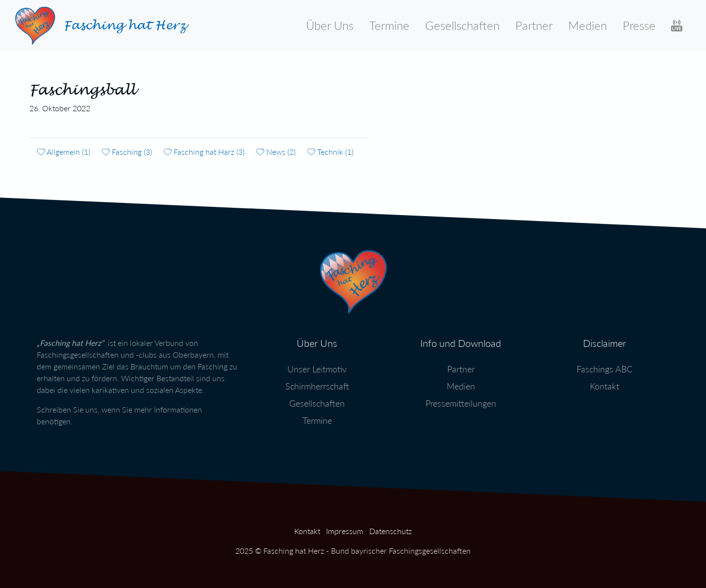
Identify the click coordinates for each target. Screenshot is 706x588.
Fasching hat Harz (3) (204, 152)
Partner (534, 25)
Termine (389, 25)
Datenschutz (391, 531)
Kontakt (605, 383)
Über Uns (330, 25)
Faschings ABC (605, 366)
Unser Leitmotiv (317, 366)
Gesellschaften (462, 25)
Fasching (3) (127, 152)
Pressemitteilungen (461, 400)
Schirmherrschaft (317, 383)
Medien (588, 25)
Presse (639, 25)
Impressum (345, 531)
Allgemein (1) (64, 152)
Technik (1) (330, 152)
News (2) (276, 152)
